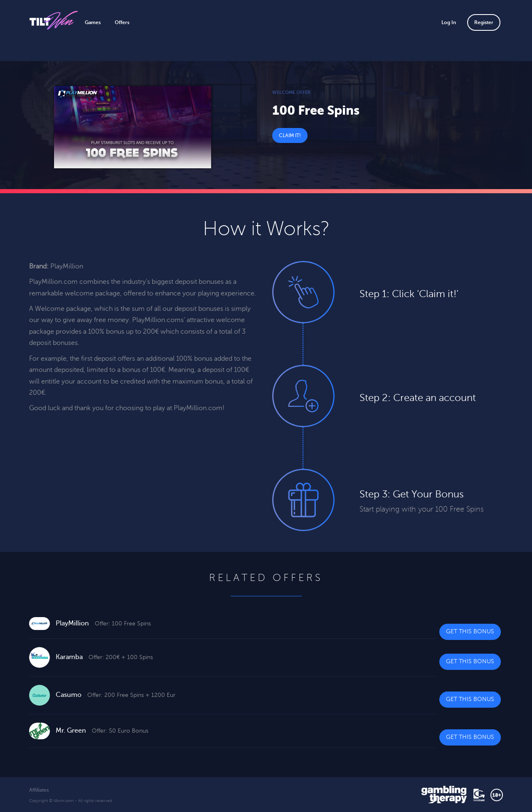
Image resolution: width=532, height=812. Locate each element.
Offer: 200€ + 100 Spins (121, 657)
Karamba (69, 657)
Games (93, 22)
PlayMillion (72, 623)
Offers (122, 22)
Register (484, 22)
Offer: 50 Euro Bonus (120, 731)
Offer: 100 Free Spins (123, 624)
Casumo (69, 695)
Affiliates (39, 790)
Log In (449, 22)
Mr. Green (71, 731)
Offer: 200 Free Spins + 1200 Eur (131, 695)
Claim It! (290, 135)
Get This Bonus (470, 631)
